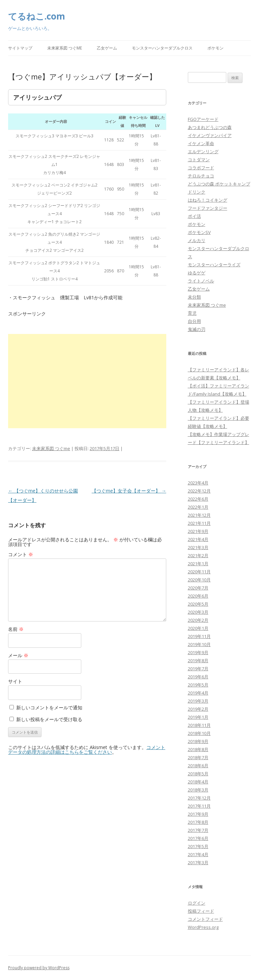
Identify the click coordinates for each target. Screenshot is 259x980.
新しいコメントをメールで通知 (49, 707)
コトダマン (199, 160)
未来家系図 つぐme (65, 48)
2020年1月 (198, 628)
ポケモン (215, 48)
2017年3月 (198, 863)
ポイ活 (194, 216)
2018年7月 (198, 757)
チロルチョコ (201, 176)
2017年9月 (198, 814)
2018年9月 (198, 741)
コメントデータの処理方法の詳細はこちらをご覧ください (87, 750)
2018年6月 (198, 766)
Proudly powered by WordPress (39, 968)
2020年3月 (198, 612)
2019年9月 (198, 652)
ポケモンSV (199, 232)
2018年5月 (198, 774)
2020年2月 (198, 620)
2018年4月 (198, 782)
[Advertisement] (87, 381)
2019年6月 (198, 677)
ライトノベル (201, 281)
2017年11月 (199, 806)
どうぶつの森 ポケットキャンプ (219, 184)
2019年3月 (198, 701)
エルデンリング (203, 151)
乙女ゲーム (107, 48)
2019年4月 (198, 693)
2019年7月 (198, 669)
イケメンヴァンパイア (210, 135)
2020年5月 (198, 604)
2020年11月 (199, 572)
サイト (15, 681)
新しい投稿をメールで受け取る (49, 719)
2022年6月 (198, 499)
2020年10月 (199, 580)
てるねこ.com (37, 16)
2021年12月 (199, 515)
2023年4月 (198, 483)
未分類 (194, 297)
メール (18, 655)
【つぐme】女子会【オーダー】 (129, 491)
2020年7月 (198, 588)
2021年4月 (198, 539)
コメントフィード (205, 919)
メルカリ (197, 240)
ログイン (197, 903)
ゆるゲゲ (197, 273)
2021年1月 (198, 564)
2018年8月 (198, 749)
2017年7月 (198, 830)
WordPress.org (203, 927)
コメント (21, 554)
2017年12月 (199, 798)
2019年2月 (198, 709)
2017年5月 (198, 846)
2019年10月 (199, 644)
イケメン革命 (201, 143)
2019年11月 (199, 636)
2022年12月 (199, 491)
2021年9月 (198, 531)
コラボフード (201, 168)
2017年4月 (198, 854)
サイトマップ (20, 48)
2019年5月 (198, 685)
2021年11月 (199, 523)
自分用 (194, 321)
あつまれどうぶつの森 (210, 127)
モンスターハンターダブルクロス (162, 48)
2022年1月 (198, 507)
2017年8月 (198, 822)
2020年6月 (198, 596)
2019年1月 (198, 717)
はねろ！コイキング (208, 200)
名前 (16, 629)
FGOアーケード (203, 119)
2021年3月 (198, 547)
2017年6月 (198, 838)
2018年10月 (199, 733)
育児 (192, 313)
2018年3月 (198, 790)
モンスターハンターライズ (214, 265)
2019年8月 (198, 661)
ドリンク (197, 192)
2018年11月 (199, 725)
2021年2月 (198, 555)
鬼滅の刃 (197, 329)
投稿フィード (201, 911)
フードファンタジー (208, 208)
